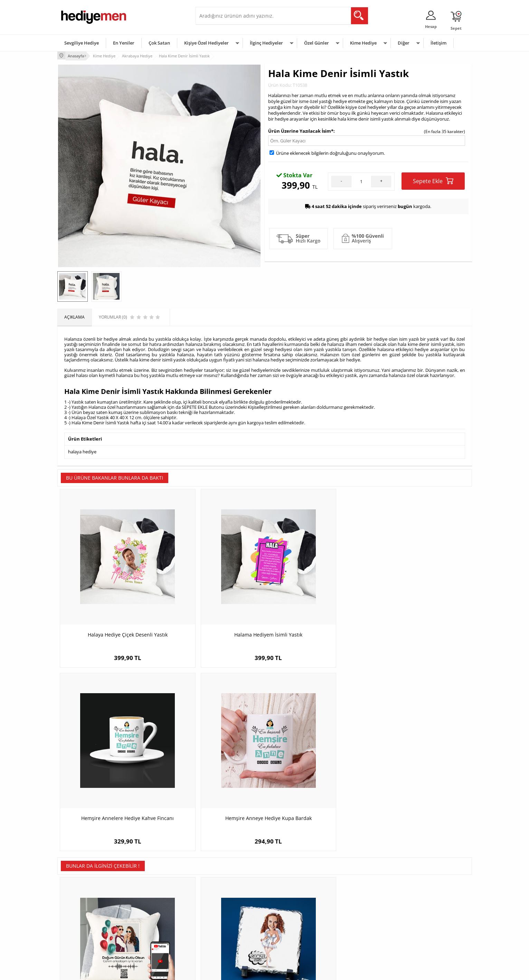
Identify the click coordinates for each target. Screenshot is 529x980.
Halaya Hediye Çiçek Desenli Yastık (109, 595)
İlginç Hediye (349, 942)
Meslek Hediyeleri (147, 942)
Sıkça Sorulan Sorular (81, 942)
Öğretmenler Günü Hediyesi (295, 931)
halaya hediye (82, 451)
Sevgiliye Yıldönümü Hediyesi (227, 942)
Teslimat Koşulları (78, 890)
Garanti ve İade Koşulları (84, 921)
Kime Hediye (363, 43)
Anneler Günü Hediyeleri (292, 921)
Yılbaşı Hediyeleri (285, 911)
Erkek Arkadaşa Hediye (152, 900)
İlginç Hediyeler (266, 43)
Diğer (404, 43)
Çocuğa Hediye (352, 911)
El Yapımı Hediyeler (149, 921)
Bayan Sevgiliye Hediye (221, 931)
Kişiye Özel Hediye (148, 890)
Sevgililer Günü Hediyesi (291, 890)
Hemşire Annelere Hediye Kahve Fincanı (317, 598)
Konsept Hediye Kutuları (222, 890)
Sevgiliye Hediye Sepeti (221, 900)
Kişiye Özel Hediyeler (206, 43)
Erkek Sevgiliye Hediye (221, 921)
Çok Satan (159, 43)
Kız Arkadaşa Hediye (150, 911)
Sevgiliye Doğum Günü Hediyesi (230, 911)
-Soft (228, 971)
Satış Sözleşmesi (77, 911)
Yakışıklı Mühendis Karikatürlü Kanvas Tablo (317, 766)
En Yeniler (124, 43)
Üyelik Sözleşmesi (78, 900)
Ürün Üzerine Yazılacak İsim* (301, 130)
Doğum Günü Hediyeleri (291, 900)
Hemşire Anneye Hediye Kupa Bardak (420, 595)
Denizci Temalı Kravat (420, 762)
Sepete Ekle (433, 180)
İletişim (438, 43)
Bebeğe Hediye (352, 921)
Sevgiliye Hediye (82, 43)
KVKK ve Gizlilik (75, 931)
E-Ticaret (244, 971)
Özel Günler (317, 43)
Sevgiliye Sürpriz (146, 931)
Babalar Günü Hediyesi (290, 942)
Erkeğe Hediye (351, 890)
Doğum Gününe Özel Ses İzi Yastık (109, 762)
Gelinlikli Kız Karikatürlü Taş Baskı (213, 762)
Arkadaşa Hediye (354, 931)
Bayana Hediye (352, 900)
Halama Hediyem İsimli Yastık (213, 595)
